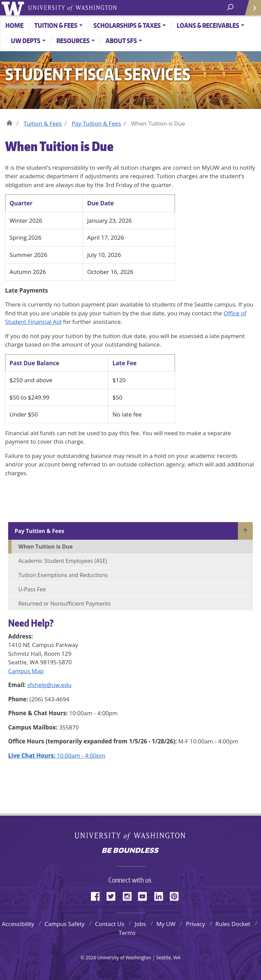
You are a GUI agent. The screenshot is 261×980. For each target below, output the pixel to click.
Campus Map (26, 671)
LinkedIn (161, 895)
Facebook (98, 895)
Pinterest (177, 895)
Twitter (114, 895)
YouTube (145, 895)
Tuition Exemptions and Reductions (63, 575)
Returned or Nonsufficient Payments (65, 604)
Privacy (195, 924)
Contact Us (110, 924)
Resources (73, 41)
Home (14, 25)
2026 (91, 957)
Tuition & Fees (56, 25)
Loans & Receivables (208, 25)
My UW (166, 924)
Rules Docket (233, 924)
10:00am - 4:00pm (57, 755)
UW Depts (26, 41)
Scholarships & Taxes (127, 25)
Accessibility (18, 924)
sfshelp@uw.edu (49, 685)
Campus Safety (65, 924)
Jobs (140, 924)
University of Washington (14, 8)
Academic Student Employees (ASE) (63, 561)
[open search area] (231, 7)
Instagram (129, 895)
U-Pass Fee (32, 589)
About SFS (121, 41)
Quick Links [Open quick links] (251, 10)
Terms (127, 933)
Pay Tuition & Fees (96, 123)
